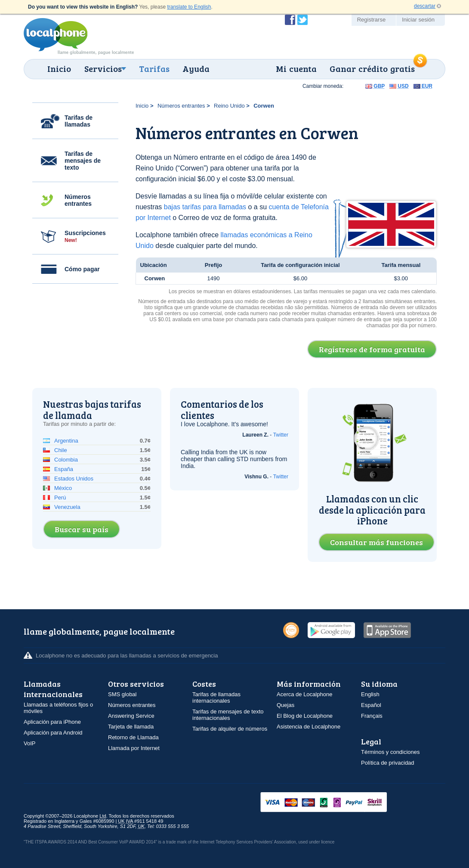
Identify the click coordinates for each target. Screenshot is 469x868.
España (64, 469)
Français (372, 716)
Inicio (59, 68)
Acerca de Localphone (304, 694)
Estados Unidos (74, 479)
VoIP (29, 743)
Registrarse (371, 20)
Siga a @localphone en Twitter (302, 20)
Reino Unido (229, 106)
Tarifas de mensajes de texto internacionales (228, 715)
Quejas (285, 705)
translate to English (189, 7)
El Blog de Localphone (305, 716)
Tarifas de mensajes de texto (83, 161)
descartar (425, 6)
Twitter (281, 435)
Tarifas (154, 68)
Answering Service (131, 716)
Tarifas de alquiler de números (230, 729)
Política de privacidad (388, 763)
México (63, 488)
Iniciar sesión (418, 20)
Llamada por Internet (134, 748)
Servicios (103, 68)
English (370, 694)
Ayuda (196, 68)
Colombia (66, 460)
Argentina (66, 441)
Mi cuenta (296, 68)
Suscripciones (85, 236)
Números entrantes (78, 200)
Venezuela (67, 507)
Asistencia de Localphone (309, 727)
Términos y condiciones (390, 752)
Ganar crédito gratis (372, 68)
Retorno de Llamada (133, 737)
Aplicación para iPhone (52, 722)
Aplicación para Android (53, 733)
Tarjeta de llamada (131, 727)
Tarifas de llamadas (79, 121)
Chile (61, 450)
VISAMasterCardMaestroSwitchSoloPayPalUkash (336, 803)
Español (371, 705)
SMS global (122, 694)
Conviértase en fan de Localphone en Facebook (290, 20)
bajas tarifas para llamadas (205, 207)
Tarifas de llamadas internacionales (216, 697)
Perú (60, 498)
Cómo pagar (82, 269)
